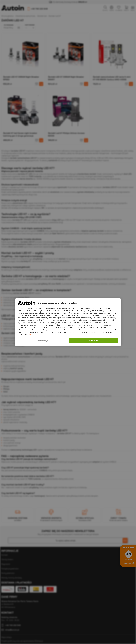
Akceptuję (94, 341)
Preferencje (42, 341)
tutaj (30, 335)
